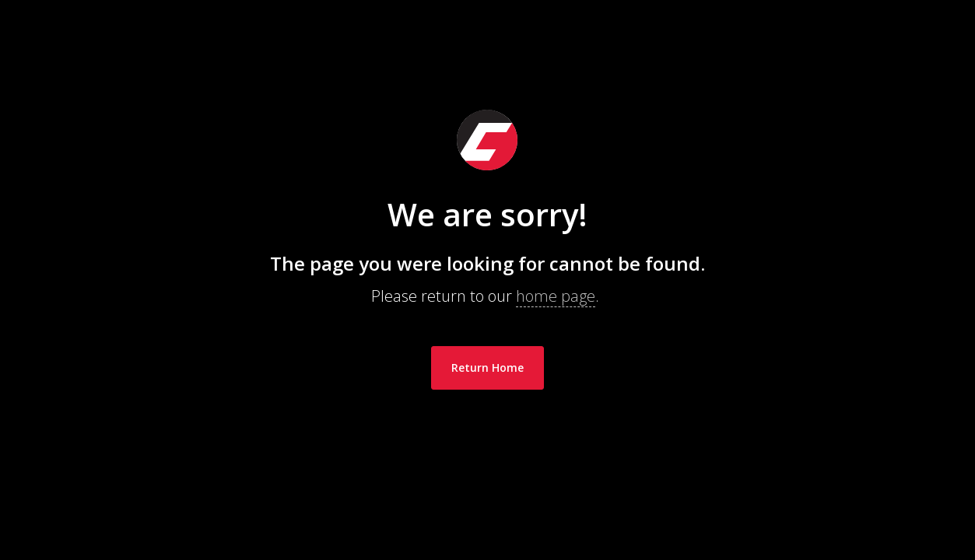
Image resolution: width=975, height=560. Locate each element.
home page (556, 296)
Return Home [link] (487, 367)
